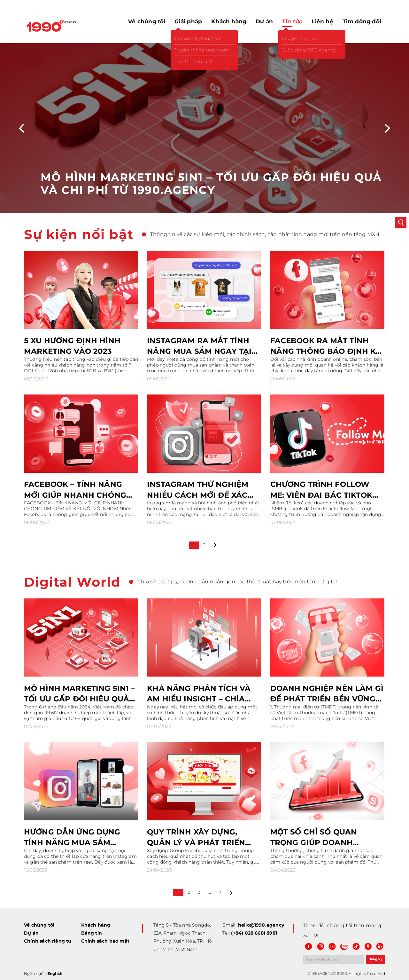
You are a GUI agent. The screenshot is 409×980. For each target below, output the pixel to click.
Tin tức (292, 21)
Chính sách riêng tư (48, 941)
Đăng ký (375, 959)
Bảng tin (92, 933)
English (55, 973)
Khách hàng (229, 21)
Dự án (264, 21)
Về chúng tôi (147, 21)
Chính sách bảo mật (105, 941)
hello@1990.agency (261, 925)
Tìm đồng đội (362, 21)
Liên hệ (322, 21)
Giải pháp (188, 21)
